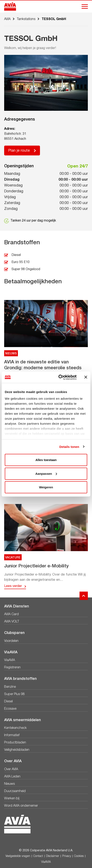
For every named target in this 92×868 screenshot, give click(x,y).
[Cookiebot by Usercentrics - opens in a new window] (58, 377)
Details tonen (69, 447)
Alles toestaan (46, 460)
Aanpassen (46, 473)
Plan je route (19, 151)
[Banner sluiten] (86, 377)
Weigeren (46, 487)
